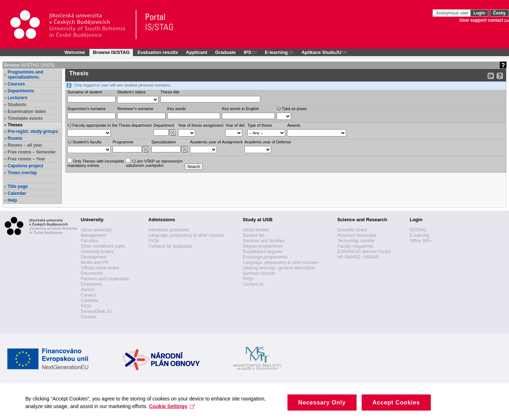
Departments (21, 91)
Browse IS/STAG (111, 52)
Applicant (196, 52)
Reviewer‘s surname (135, 109)
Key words (176, 109)
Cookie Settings (172, 411)
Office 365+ (421, 241)
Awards (294, 125)
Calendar (17, 193)
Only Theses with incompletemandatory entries (96, 163)
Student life (254, 235)
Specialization (164, 142)
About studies (256, 230)
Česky (499, 13)
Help (12, 200)
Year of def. (235, 125)
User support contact (481, 20)
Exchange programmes (265, 257)
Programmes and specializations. (25, 75)
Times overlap (22, 173)
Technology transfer (356, 241)
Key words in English (240, 109)
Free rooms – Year (26, 159)
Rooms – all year (25, 145)
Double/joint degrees (263, 252)
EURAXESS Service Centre (364, 252)
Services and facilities (264, 241)
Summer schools (259, 273)
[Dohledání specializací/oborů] (184, 150)
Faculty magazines (355, 246)
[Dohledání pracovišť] (173, 133)
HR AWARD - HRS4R (358, 257)
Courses (16, 84)
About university (96, 230)
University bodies (97, 252)
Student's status (131, 92)
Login (479, 13)
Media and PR (94, 262)
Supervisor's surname (87, 109)
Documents (92, 273)
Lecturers (18, 98)
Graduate (225, 52)
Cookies (89, 317)
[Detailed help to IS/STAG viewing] (500, 76)
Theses (15, 125)
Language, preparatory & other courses (186, 235)
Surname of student (85, 92)
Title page (18, 186)
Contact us (253, 284)
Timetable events (25, 118)
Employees (91, 284)
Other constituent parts (103, 246)
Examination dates (27, 112)
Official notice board (100, 268)
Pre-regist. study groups (33, 131)
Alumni (87, 290)
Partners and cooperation (105, 279)
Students (17, 105)
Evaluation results (158, 52)
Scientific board (352, 230)
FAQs (86, 306)
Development (94, 257)
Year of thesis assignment (201, 125)
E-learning (419, 235)
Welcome (75, 52)
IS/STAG (418, 230)
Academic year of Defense (268, 142)
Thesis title (170, 92)
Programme (123, 142)
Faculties (89, 241)
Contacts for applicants (171, 246)
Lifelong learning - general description (279, 268)
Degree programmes (263, 246)
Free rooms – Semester (32, 152)
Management (93, 235)
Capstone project (25, 166)
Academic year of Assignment (216, 142)
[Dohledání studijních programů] (146, 150)
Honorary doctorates (357, 235)
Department (164, 125)
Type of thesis (260, 125)
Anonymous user (453, 13)
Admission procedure (169, 230)
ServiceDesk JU (96, 311)
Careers (89, 295)
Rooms (15, 138)
